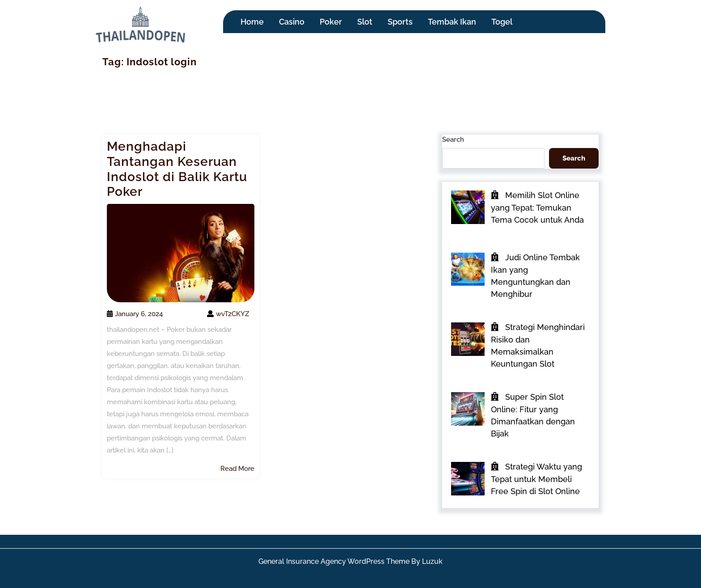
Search (453, 140)
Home (252, 22)
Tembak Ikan (452, 22)
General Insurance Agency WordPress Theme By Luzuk (350, 561)
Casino (292, 22)
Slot (365, 22)
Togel (502, 22)
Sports (400, 22)
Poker (331, 22)
